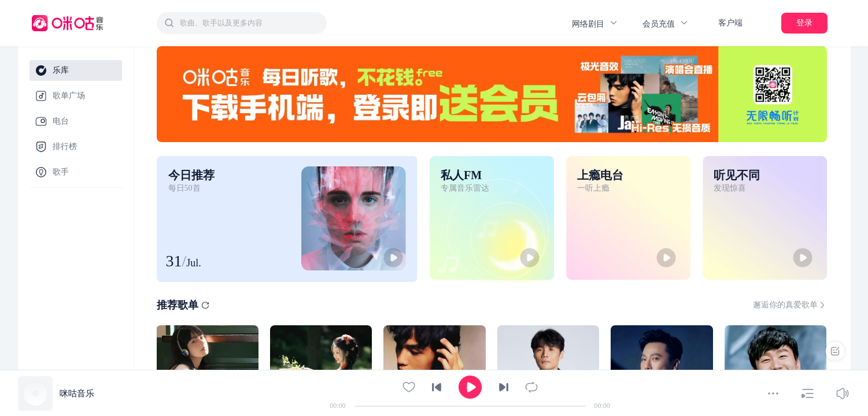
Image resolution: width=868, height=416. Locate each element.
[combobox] (242, 23)
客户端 (730, 23)
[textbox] (250, 23)
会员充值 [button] (665, 23)
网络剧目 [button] (595, 23)
